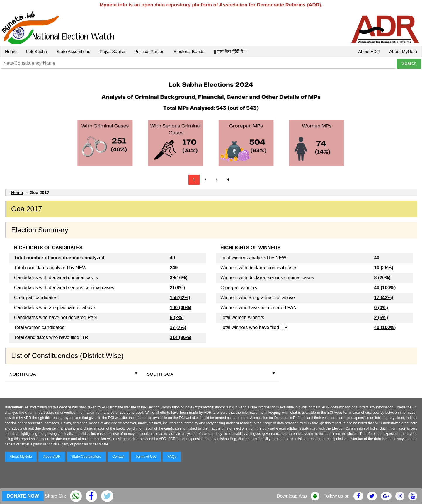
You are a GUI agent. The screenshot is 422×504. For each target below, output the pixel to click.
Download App (292, 496)
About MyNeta (403, 51)
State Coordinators (86, 457)
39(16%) (178, 278)
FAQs (172, 457)
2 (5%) (381, 317)
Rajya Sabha (112, 51)
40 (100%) (385, 288)
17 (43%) (384, 298)
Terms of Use (146, 457)
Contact (118, 457)
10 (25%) (384, 268)
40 (377, 258)
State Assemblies (73, 51)
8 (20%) (382, 278)
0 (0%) (381, 308)
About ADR (369, 51)
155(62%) (180, 298)
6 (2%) (177, 317)
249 (174, 268)
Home (11, 51)
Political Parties (149, 51)
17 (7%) (178, 327)
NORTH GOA (73, 374)
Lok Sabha (37, 51)
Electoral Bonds (189, 51)
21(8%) (177, 288)
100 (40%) (181, 308)
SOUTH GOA (211, 374)
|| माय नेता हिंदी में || (230, 51)
